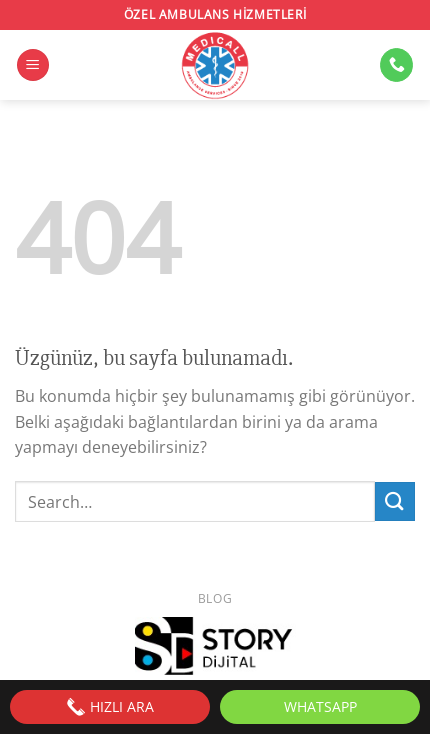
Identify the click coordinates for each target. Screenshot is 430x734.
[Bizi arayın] (396, 65)
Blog (215, 598)
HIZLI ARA (110, 707)
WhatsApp (320, 706)
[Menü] (33, 65)
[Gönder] (395, 501)
